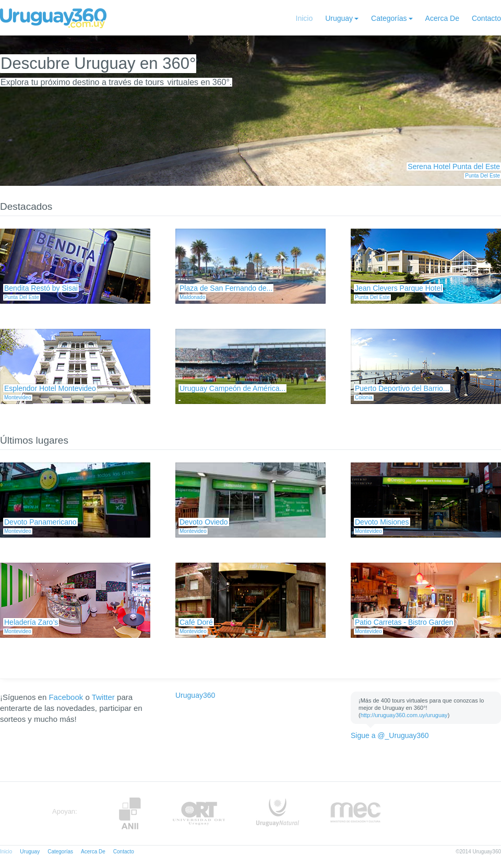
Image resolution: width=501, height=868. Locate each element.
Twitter (103, 697)
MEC (356, 813)
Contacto (486, 18)
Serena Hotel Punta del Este (454, 167)
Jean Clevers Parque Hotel (398, 288)
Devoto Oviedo (204, 522)
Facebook (66, 697)
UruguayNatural (278, 813)
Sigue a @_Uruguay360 (390, 735)
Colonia (364, 397)
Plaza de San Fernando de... (226, 288)
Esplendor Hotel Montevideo (50, 388)
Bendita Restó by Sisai (41, 288)
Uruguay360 (195, 695)
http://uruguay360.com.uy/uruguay (404, 715)
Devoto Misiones (382, 522)
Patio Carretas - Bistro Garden (404, 622)
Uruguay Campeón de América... (232, 388)
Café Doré (196, 622)
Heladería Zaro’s (31, 622)
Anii (130, 813)
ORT (199, 813)
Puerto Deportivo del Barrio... (402, 388)
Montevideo (18, 397)
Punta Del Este (482, 176)
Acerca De (442, 18)
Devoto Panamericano (40, 522)
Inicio (305, 18)
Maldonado (192, 297)
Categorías (389, 18)
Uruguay (339, 18)
